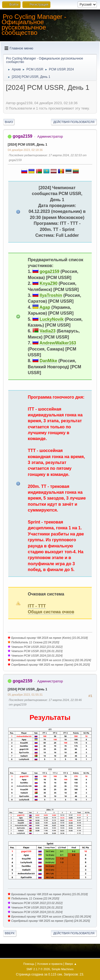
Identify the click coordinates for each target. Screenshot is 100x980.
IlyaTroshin (51, 295)
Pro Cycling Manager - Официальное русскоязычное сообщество (34, 25)
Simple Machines (63, 969)
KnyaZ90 (49, 283)
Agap (45, 307)
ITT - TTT (37, 606)
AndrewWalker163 (58, 343)
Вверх (10, 933)
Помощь (29, 964)
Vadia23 (48, 331)
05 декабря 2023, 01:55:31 (25, 695)
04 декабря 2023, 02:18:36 (25, 150)
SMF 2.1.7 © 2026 (38, 969)
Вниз (9, 122)
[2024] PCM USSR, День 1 (27, 145)
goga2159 (22, 136)
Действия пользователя (74, 122)
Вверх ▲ (71, 964)
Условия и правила (50, 964)
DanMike (49, 361)
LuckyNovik (52, 319)
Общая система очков (51, 612)
